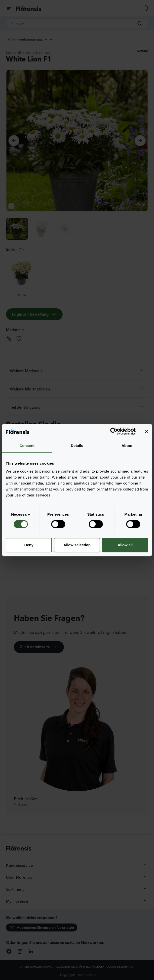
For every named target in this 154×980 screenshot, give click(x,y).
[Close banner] (147, 431)
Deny (29, 545)
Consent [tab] (27, 446)
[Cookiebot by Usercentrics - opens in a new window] (114, 431)
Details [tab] (77, 446)
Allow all (125, 545)
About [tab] (127, 446)
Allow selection (77, 545)
